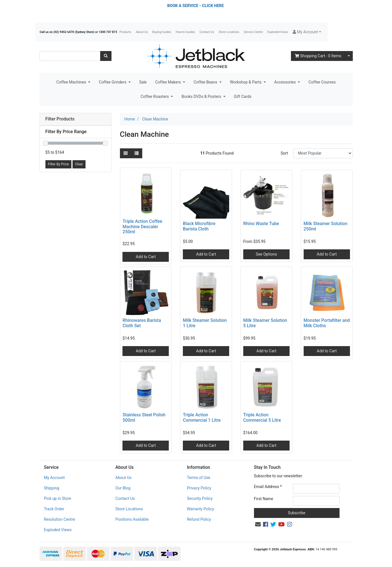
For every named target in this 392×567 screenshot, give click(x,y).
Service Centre (253, 32)
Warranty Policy (201, 509)
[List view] (137, 153)
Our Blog (123, 488)
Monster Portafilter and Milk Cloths (327, 323)
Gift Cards (243, 96)
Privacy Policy (199, 488)
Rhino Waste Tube (261, 224)
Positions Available (132, 519)
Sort (284, 153)
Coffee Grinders (113, 82)
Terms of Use (199, 478)
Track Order (54, 509)
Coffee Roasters (155, 96)
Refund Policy (199, 519)
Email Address (268, 487)
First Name (264, 499)
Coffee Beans (206, 82)
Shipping (52, 488)
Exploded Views (278, 32)
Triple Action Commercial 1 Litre (202, 417)
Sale (143, 82)
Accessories (286, 82)
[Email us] (258, 524)
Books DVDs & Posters (202, 96)
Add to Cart (146, 257)
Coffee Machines (72, 82)
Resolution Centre (60, 519)
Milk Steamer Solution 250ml (326, 226)
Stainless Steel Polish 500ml (144, 417)
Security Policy (200, 498)
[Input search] (70, 56)
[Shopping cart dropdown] (349, 56)
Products (125, 32)
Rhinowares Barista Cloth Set (142, 323)
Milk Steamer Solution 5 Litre (265, 323)
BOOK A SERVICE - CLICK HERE (196, 6)
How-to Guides (185, 32)
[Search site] (106, 56)
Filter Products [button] (60, 119)
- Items (318, 56)
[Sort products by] (323, 153)
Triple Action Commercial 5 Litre (262, 417)
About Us (142, 32)
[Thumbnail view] (126, 153)
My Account (54, 478)
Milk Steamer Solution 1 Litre (205, 323)
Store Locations (229, 32)
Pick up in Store (58, 498)
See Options (266, 254)
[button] (307, 32)
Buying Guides (162, 32)
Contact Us (207, 32)
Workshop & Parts (246, 82)
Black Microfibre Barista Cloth (199, 226)
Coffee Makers (169, 82)
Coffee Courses (322, 82)
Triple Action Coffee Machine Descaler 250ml (142, 227)
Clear (79, 164)
